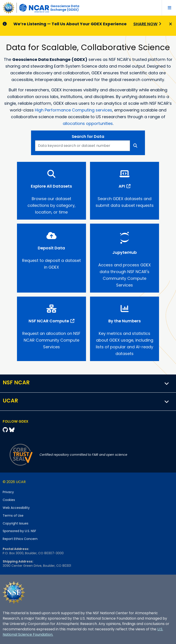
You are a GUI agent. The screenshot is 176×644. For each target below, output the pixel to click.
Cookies (9, 500)
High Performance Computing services (73, 110)
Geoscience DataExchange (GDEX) (65, 8)
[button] (167, 383)
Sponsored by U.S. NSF (19, 531)
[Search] (135, 146)
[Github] (6, 430)
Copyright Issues (16, 523)
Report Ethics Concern (20, 539)
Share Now (145, 24)
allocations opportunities (88, 123)
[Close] (170, 24)
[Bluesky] (12, 430)
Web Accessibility (16, 508)
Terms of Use (13, 516)
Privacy (8, 492)
